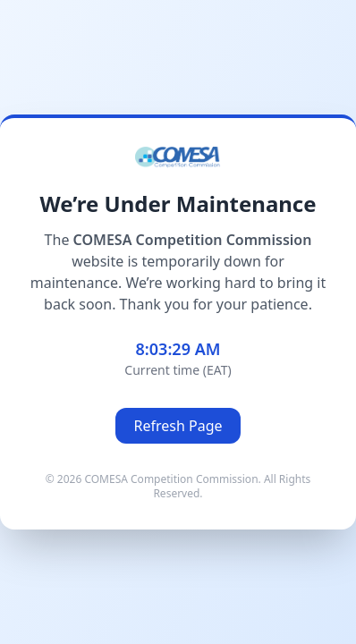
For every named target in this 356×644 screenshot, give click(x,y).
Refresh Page (178, 426)
